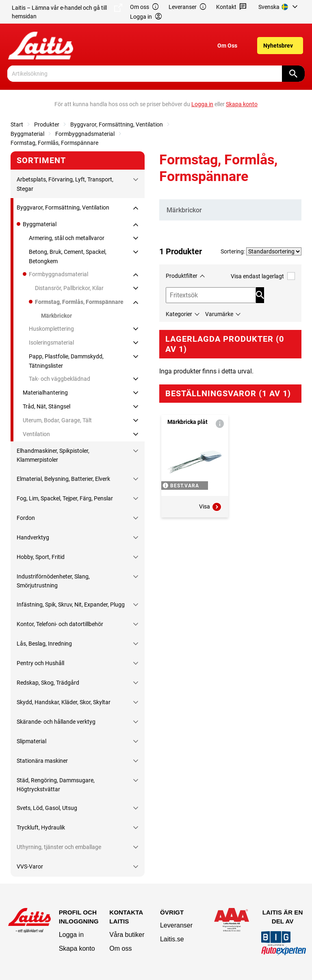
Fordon (26, 518)
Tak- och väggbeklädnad (60, 379)
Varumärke (219, 314)
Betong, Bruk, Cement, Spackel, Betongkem (68, 256)
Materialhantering (45, 393)
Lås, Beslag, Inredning (44, 644)
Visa (210, 507)
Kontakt (231, 7)
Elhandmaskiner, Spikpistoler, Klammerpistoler (53, 455)
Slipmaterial (31, 741)
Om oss (145, 7)
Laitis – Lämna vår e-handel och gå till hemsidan (67, 12)
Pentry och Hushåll (40, 663)
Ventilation (36, 434)
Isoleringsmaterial (51, 343)
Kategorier (179, 314)
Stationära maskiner (42, 761)
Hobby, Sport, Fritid (41, 557)
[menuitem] (279, 7)
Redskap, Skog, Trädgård (48, 683)
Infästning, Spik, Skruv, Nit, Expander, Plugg (71, 605)
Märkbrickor (56, 316)
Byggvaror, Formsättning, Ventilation (117, 124)
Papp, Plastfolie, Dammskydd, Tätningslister (66, 361)
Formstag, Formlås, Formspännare (54, 143)
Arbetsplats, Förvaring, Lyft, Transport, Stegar (65, 184)
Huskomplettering (51, 329)
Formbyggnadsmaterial (85, 134)
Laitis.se (172, 939)
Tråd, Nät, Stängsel (47, 406)
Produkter (47, 124)
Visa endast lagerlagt (263, 276)
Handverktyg (33, 537)
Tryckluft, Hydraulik (41, 827)
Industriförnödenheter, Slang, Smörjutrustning (53, 581)
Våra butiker (127, 935)
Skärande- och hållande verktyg (56, 722)
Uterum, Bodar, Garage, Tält (57, 420)
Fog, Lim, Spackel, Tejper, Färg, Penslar (65, 498)
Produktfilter (182, 276)
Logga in (71, 935)
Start (17, 124)
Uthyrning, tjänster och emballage (59, 847)
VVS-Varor (30, 867)
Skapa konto (77, 948)
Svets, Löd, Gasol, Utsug (47, 808)
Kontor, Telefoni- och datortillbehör (60, 624)
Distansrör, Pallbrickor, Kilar (69, 288)
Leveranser (188, 7)
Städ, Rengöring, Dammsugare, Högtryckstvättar (56, 785)
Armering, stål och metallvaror (67, 238)
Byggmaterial (27, 134)
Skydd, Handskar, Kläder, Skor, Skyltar (64, 702)
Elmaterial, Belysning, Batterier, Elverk (63, 479)
